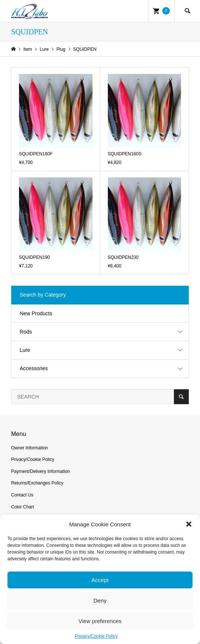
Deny (100, 600)
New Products (36, 313)
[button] (189, 524)
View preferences (100, 621)
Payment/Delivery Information (40, 471)
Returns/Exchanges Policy (37, 483)
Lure (25, 350)
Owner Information (30, 448)
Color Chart (23, 507)
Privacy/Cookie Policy (96, 636)
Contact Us (22, 495)
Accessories (34, 368)
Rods (26, 332)
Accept (100, 580)
